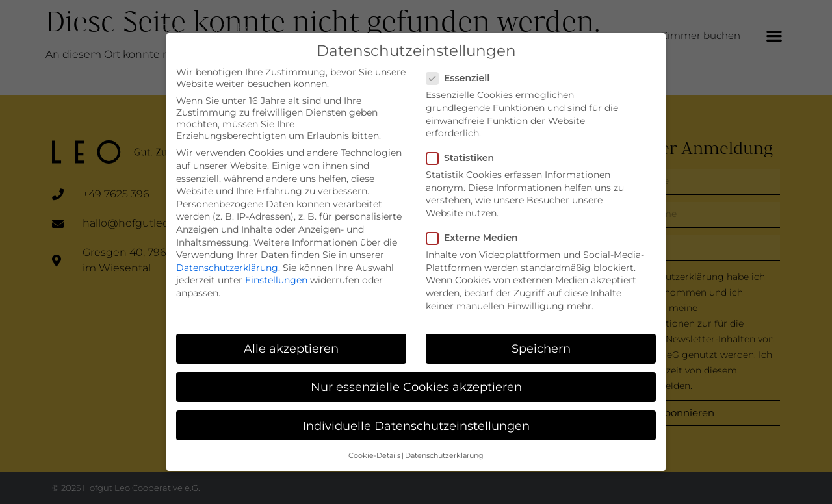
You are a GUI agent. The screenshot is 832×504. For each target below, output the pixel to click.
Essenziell (462, 72)
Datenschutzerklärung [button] (444, 450)
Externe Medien (476, 232)
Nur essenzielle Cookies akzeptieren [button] (416, 382)
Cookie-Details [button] (374, 450)
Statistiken (464, 152)
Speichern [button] (541, 343)
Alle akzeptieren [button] (291, 343)
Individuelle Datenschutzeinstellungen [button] (416, 420)
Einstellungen (276, 274)
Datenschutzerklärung (227, 262)
